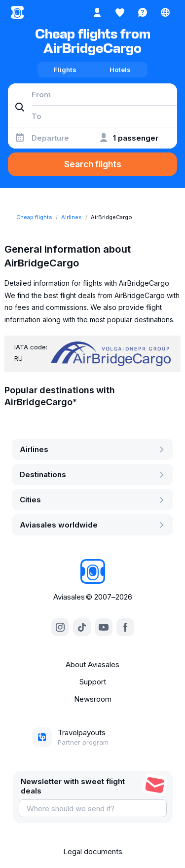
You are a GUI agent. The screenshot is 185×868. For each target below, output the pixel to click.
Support (93, 682)
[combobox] (92, 94)
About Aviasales (92, 664)
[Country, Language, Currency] (165, 12)
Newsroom (93, 699)
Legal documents (93, 851)
